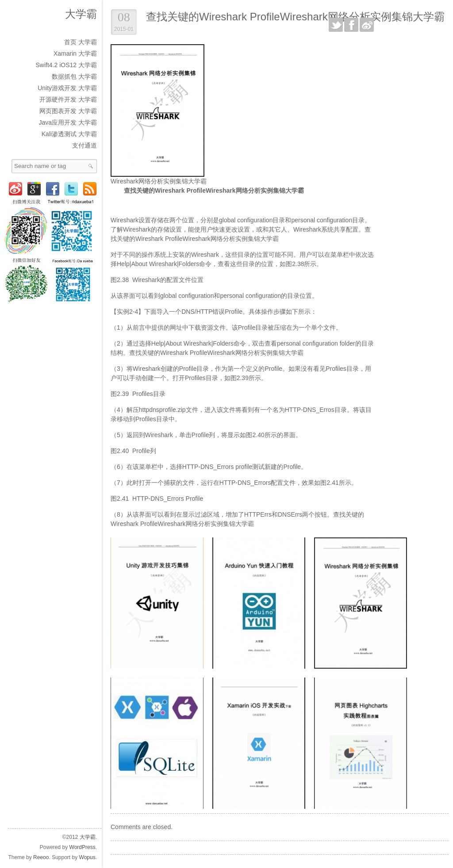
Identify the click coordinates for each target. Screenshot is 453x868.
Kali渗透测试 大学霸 (69, 134)
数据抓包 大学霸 (74, 76)
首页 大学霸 (81, 42)
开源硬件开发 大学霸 (68, 99)
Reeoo (41, 857)
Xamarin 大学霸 (75, 53)
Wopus (87, 857)
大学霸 (81, 14)
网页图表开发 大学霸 (68, 111)
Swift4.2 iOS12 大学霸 (67, 65)
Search (91, 166)
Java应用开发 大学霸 (68, 122)
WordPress (83, 847)
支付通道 (84, 145)
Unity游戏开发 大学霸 (67, 88)
